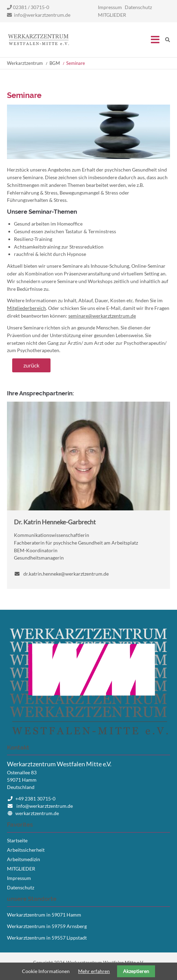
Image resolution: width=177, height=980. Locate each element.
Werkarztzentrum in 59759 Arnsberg (47, 926)
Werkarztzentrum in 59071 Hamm (44, 915)
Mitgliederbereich (26, 308)
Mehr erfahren (94, 971)
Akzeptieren (136, 971)
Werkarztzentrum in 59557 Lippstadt (47, 938)
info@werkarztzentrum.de (42, 15)
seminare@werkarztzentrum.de (102, 316)
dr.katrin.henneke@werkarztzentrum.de (66, 574)
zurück (31, 365)
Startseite (38, 40)
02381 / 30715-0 (28, 7)
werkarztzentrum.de (37, 813)
